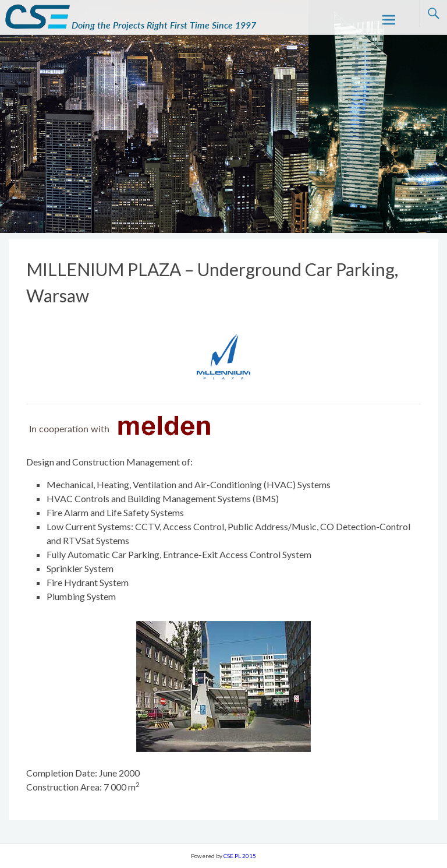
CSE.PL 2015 (240, 856)
